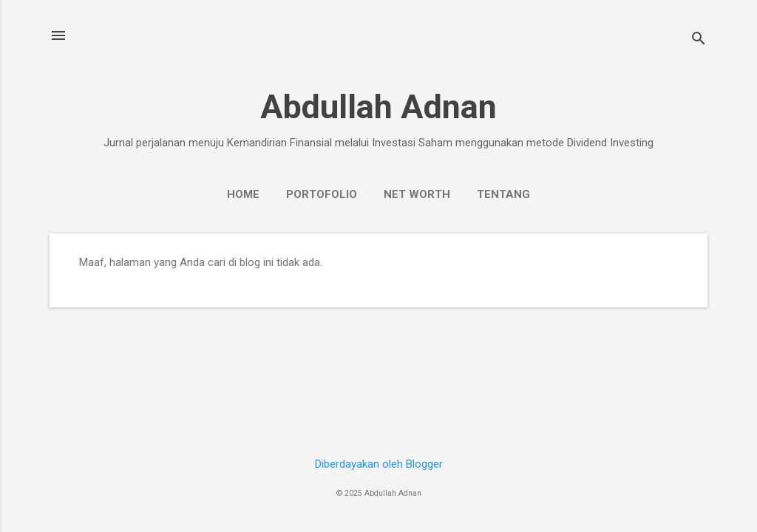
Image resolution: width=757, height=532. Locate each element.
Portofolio (322, 194)
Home (243, 194)
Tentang (503, 194)
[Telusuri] (699, 40)
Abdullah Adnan (378, 107)
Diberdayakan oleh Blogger (379, 464)
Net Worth (417, 194)
